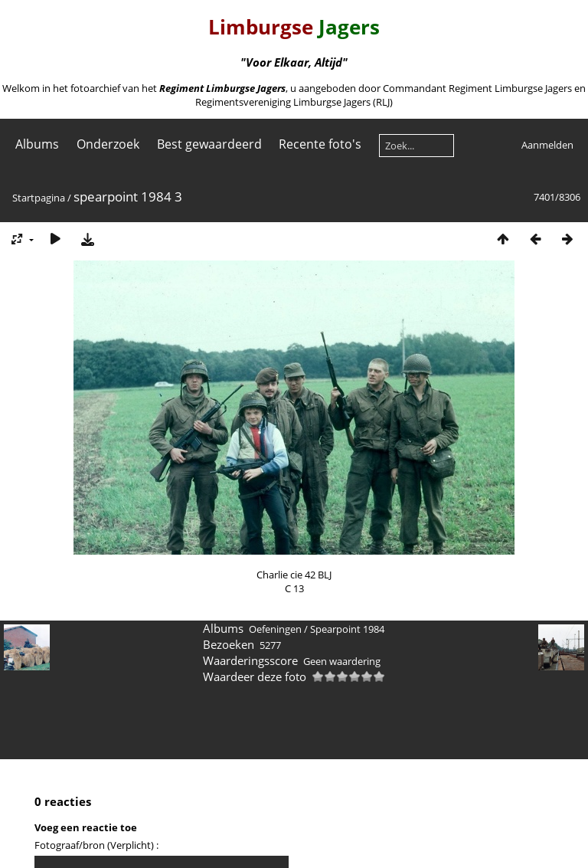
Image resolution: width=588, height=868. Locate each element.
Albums (37, 144)
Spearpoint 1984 (347, 629)
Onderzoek (108, 144)
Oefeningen (275, 629)
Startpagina (39, 198)
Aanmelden (547, 145)
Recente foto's (320, 144)
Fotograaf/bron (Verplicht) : (96, 845)
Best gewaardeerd (209, 144)
